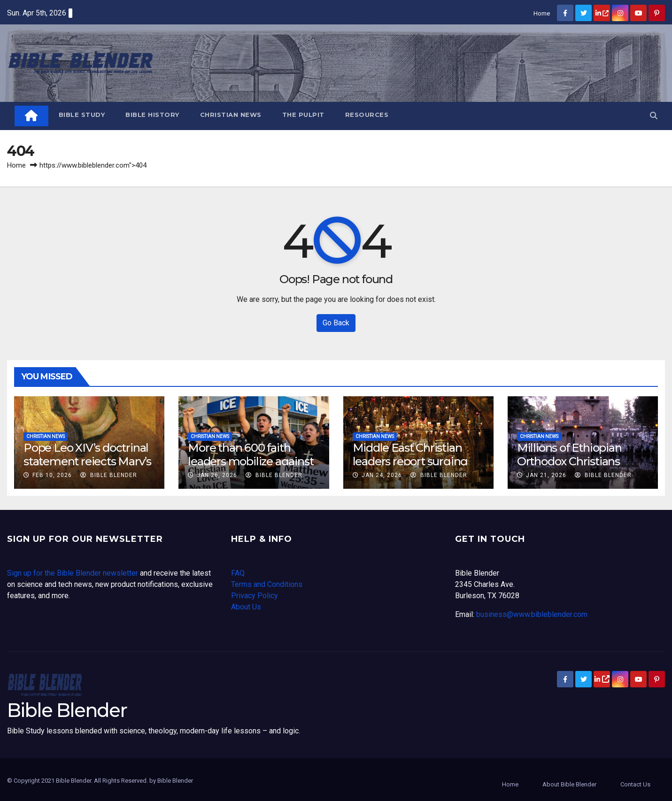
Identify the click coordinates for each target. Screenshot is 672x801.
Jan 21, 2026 (546, 475)
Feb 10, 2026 (52, 475)
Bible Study (82, 115)
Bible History (152, 115)
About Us (246, 607)
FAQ (238, 573)
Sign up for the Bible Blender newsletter (73, 573)
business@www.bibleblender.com (532, 614)
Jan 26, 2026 (217, 475)
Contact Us (635, 784)
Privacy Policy (255, 596)
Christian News (231, 115)
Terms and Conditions (267, 584)
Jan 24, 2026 (382, 475)
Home (542, 13)
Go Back (336, 323)
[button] (654, 116)
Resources (367, 115)
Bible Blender (109, 475)
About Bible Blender (569, 784)
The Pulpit (303, 115)
